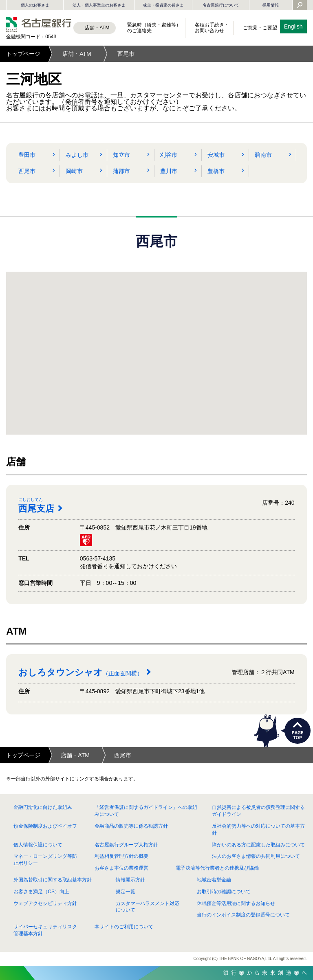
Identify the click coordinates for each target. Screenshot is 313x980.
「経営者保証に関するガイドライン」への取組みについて (146, 811)
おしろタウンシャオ (80, 672)
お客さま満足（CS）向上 (41, 892)
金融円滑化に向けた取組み (43, 807)
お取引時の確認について (224, 892)
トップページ (23, 54)
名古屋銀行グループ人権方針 (126, 845)
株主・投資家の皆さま (163, 5)
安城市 (216, 155)
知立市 (121, 155)
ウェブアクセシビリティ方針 (45, 903)
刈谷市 (169, 155)
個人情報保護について (38, 845)
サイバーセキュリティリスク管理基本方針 (45, 930)
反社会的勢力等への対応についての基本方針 (258, 829)
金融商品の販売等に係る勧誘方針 (131, 826)
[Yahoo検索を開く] (300, 6)
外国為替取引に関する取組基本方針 (53, 880)
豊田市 (27, 155)
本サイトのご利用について (124, 927)
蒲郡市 (121, 171)
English (293, 26)
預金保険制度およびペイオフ (45, 826)
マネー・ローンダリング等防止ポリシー (45, 860)
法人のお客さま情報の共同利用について (256, 856)
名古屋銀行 (39, 24)
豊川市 (169, 171)
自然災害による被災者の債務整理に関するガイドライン (258, 811)
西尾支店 (40, 505)
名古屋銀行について (221, 5)
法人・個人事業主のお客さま (99, 5)
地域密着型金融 (214, 880)
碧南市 (263, 155)
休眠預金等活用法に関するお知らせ (236, 903)
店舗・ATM (77, 54)
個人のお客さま (35, 5)
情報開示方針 (130, 880)
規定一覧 (126, 892)
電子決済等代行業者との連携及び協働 (217, 868)
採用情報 (271, 5)
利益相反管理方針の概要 (121, 856)
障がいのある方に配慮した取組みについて (258, 845)
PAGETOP (298, 731)
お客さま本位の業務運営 (121, 868)
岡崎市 (74, 171)
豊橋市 (216, 171)
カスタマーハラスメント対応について (148, 907)
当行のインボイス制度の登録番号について (243, 915)
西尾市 (27, 171)
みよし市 (77, 155)
